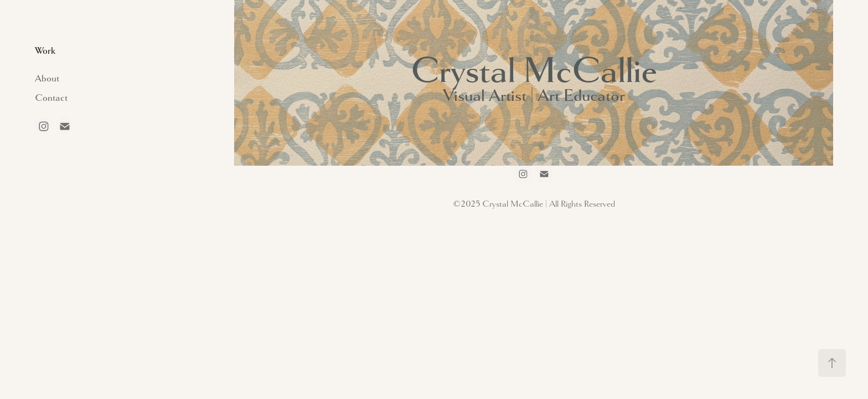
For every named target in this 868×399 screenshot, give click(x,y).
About (47, 78)
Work (45, 51)
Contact (51, 98)
